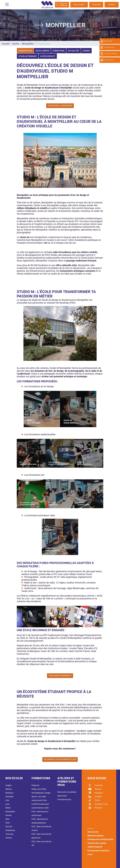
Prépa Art (35, 785)
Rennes (9, 827)
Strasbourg (10, 830)
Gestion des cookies (97, 843)
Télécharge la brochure (60, 106)
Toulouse (9, 834)
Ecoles (16, 44)
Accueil (6, 44)
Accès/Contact (48, 56)
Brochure (112, 5)
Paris (8, 823)
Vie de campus (42, 51)
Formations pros (64, 799)
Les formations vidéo (40, 808)
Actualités (74, 51)
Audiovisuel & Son (39, 800)
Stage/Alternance (28, 56)
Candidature (96, 5)
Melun (8, 808)
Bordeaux (10, 793)
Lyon (7, 804)
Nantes (9, 815)
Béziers (9, 789)
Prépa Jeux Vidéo (39, 789)
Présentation (25, 51)
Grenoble (9, 797)
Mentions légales (96, 836)
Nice (7, 819)
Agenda (86, 51)
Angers (8, 785)
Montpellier (28, 44)
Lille (7, 800)
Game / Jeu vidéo (39, 797)
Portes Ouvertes (79, 5)
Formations (59, 51)
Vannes (9, 838)
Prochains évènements (60, 676)
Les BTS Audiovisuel (40, 804)
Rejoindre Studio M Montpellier (60, 759)
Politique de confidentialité (100, 839)
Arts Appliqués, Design (41, 793)
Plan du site (93, 832)
